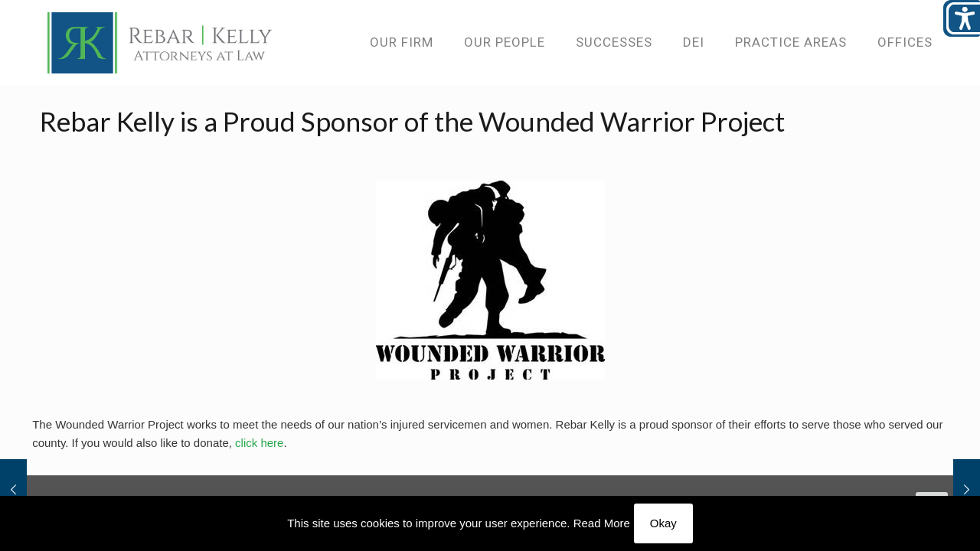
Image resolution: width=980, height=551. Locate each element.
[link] (160, 42)
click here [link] (259, 443)
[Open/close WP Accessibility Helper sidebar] (962, 18)
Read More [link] (602, 523)
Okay (663, 523)
